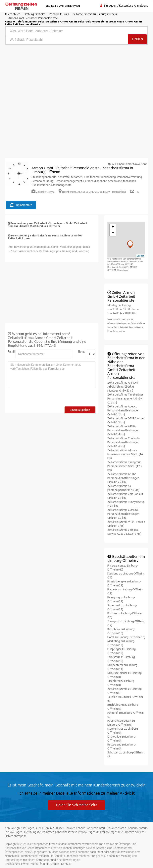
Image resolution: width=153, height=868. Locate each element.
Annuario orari (96, 828)
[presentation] (38, 399)
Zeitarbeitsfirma (43, 192)
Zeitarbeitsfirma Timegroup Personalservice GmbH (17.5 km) (125, 466)
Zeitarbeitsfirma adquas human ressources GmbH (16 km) (125, 454)
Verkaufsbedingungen (45, 864)
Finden (137, 39)
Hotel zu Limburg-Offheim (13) (126, 637)
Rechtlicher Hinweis (17, 864)
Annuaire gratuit (15, 828)
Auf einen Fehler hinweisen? (128, 164)
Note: (80, 351)
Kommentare (21, 205)
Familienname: (10, 351)
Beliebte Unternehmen (62, 6)
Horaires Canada (75, 828)
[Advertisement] (76, 75)
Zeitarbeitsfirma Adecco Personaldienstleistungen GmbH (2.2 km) (123, 410)
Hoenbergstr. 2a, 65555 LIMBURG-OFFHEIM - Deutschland (92, 192)
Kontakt (66, 864)
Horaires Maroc (116, 828)
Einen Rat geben (80, 410)
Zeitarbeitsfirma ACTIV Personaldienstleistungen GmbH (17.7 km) (123, 478)
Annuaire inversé (67, 832)
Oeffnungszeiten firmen (39, 832)
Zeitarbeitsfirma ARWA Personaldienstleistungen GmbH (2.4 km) (123, 430)
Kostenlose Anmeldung (134, 6)
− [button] (113, 233)
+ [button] (113, 227)
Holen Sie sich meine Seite (77, 805)
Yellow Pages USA (112, 832)
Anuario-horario (138, 828)
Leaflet (140, 256)
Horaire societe (135, 832)
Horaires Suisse (53, 828)
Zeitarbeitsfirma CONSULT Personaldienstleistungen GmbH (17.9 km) (124, 514)
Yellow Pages (14, 832)
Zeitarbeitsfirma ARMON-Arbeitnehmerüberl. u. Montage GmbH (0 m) (123, 386)
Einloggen (110, 6)
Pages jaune (34, 828)
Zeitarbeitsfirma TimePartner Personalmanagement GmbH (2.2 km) (125, 398)
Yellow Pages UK (89, 832)
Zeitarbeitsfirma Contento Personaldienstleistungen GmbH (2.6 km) (124, 442)
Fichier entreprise (16, 836)
